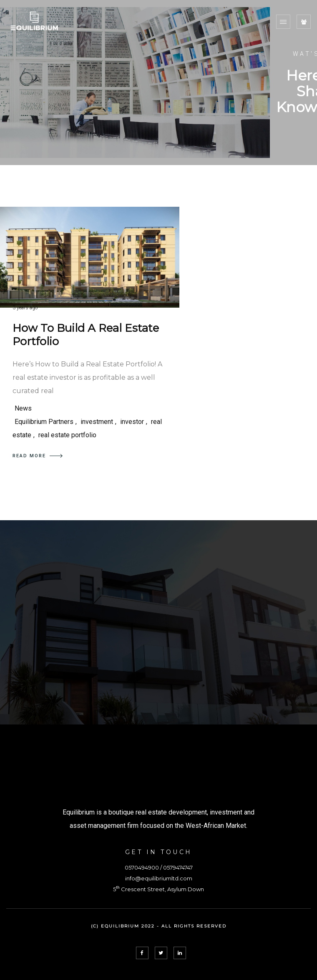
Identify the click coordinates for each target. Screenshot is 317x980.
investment (97, 422)
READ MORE (38, 456)
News (23, 408)
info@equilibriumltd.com (159, 878)
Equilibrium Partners (44, 422)
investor (132, 422)
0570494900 (142, 867)
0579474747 (178, 867)
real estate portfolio (67, 435)
